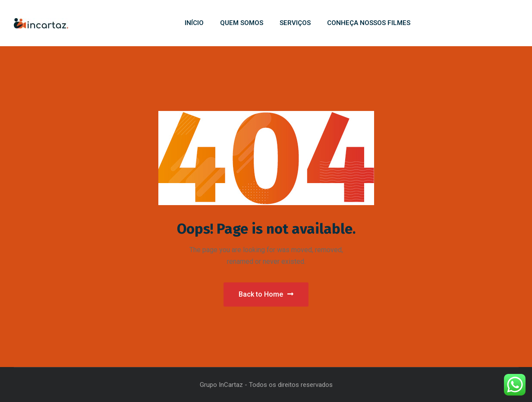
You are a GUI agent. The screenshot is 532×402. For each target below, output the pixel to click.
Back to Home (266, 294)
